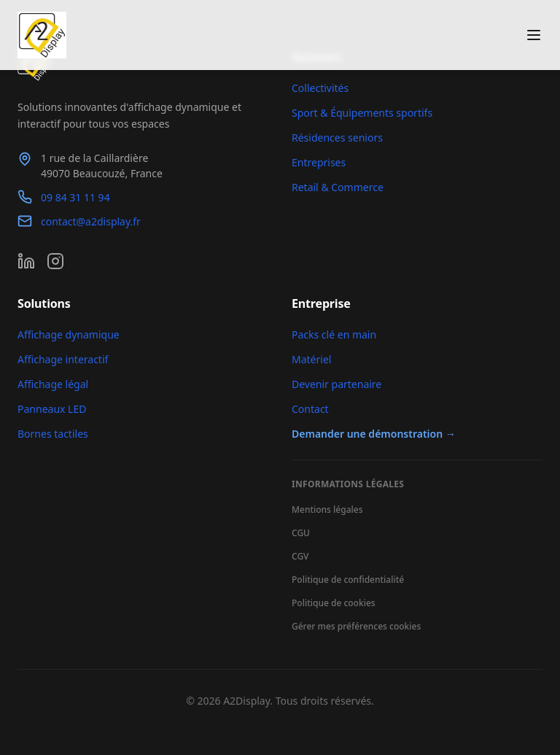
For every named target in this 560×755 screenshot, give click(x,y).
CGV (300, 556)
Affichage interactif (63, 359)
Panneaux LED (52, 409)
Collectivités (320, 88)
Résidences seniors (337, 138)
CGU (301, 533)
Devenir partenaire (337, 384)
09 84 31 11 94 (75, 197)
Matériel (311, 359)
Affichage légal (53, 384)
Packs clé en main (334, 334)
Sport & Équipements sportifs (362, 113)
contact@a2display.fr (91, 221)
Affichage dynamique (69, 334)
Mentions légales (327, 510)
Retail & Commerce (338, 187)
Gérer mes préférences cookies (356, 626)
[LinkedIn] (26, 261)
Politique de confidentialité (348, 580)
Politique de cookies (334, 603)
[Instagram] (55, 261)
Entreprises (319, 162)
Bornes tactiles (53, 434)
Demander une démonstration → (374, 434)
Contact (310, 409)
